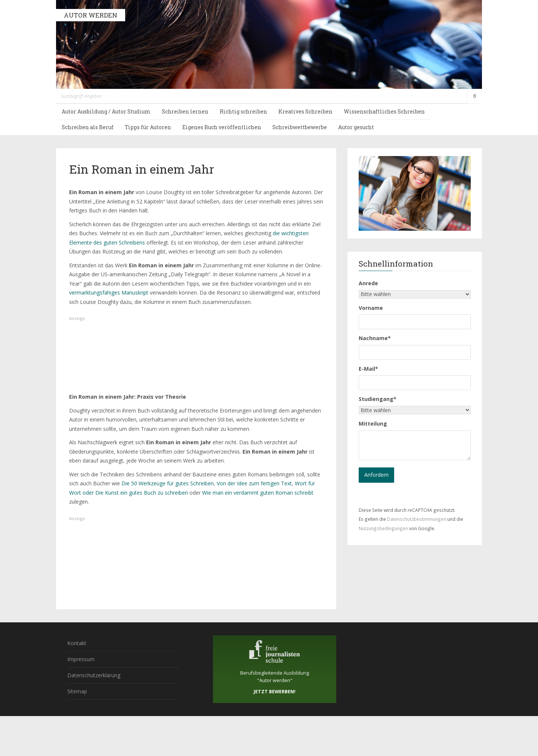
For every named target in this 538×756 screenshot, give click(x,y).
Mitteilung (373, 424)
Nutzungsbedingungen (383, 528)
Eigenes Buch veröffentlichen (222, 127)
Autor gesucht (356, 127)
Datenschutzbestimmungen (417, 519)
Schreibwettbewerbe (300, 127)
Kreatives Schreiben (305, 111)
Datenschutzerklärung (94, 675)
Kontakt (77, 643)
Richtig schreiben (243, 111)
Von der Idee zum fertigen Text (254, 483)
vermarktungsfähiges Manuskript (109, 293)
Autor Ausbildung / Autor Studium (106, 111)
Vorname (371, 308)
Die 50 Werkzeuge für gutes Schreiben (168, 483)
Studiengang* (378, 399)
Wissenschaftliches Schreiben (384, 111)
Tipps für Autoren (148, 127)
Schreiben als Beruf (88, 127)
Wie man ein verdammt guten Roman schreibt (258, 493)
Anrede (368, 283)
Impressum (81, 659)
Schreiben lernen (185, 111)
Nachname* (375, 338)
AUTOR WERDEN (91, 15)
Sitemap (77, 691)
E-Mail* (368, 369)
